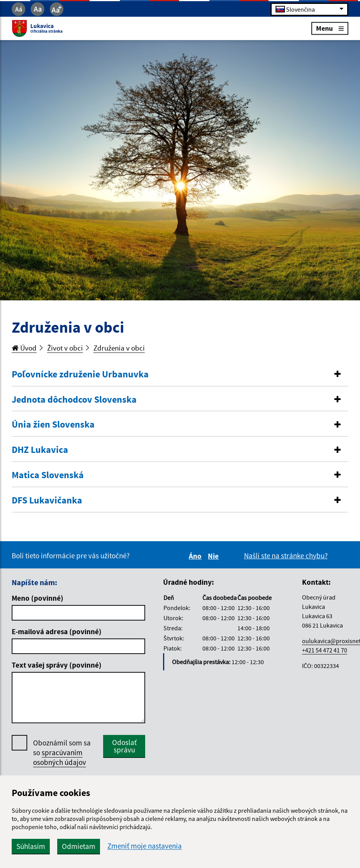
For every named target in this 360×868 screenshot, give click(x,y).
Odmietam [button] (79, 846)
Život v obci (65, 348)
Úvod (24, 348)
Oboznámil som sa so (62, 753)
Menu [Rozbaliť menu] (330, 28)
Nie (214, 556)
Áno (196, 556)
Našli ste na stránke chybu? (286, 556)
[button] (180, 374)
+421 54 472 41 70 (325, 650)
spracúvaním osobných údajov (60, 757)
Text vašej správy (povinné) (57, 665)
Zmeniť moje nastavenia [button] (145, 846)
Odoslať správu (124, 746)
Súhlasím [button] (31, 846)
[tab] (180, 375)
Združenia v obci (119, 348)
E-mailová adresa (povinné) (57, 631)
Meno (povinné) (38, 598)
